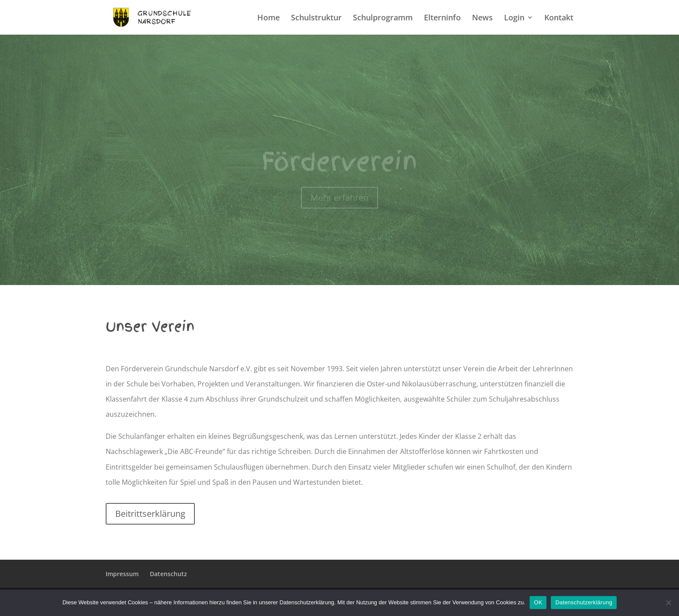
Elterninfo (442, 18)
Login (514, 18)
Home (268, 18)
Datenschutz (168, 574)
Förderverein (339, 166)
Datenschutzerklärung (584, 602)
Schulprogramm (383, 18)
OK (538, 602)
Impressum (122, 574)
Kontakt (559, 18)
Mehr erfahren (339, 202)
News (482, 18)
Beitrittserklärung (150, 514)
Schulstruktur (316, 18)
